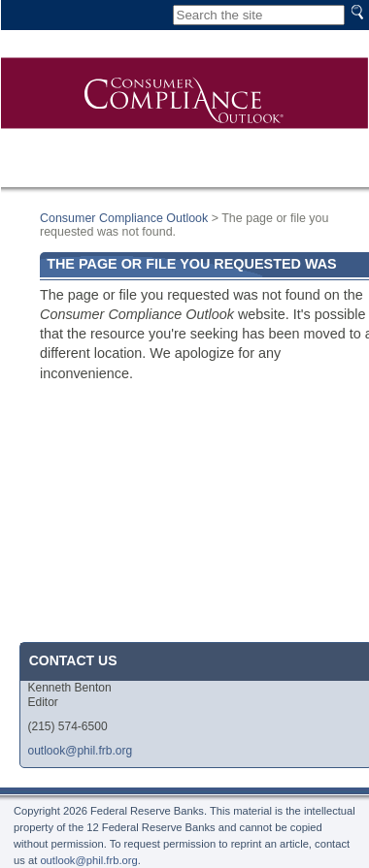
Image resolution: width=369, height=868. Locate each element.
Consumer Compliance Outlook (124, 218)
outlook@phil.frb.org (81, 751)
